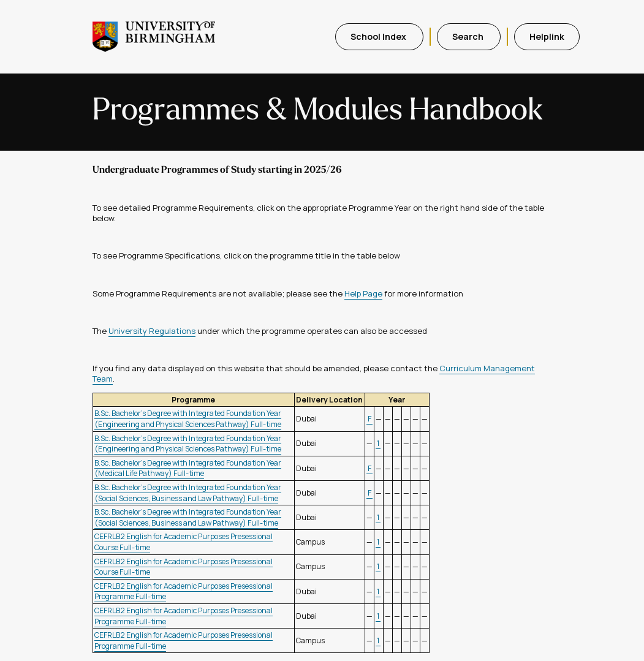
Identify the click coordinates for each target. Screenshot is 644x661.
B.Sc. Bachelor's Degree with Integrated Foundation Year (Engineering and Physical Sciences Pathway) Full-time (188, 419)
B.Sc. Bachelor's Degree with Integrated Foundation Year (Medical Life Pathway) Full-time (188, 468)
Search (469, 36)
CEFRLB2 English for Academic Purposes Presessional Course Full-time (184, 567)
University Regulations (152, 331)
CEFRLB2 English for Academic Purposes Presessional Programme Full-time (184, 591)
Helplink (547, 36)
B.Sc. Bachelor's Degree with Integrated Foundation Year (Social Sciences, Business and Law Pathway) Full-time (188, 493)
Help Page (363, 293)
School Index (379, 36)
